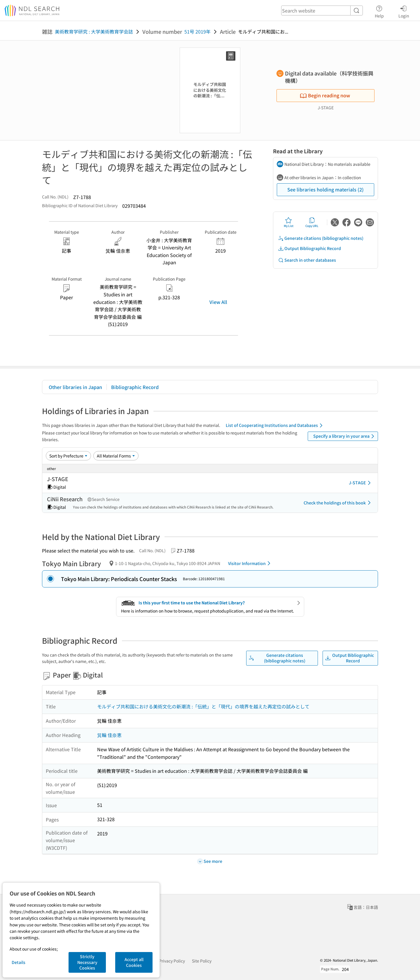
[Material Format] (116, 456)
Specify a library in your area (345, 436)
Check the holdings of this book (338, 503)
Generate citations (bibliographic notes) (321, 238)
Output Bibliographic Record (309, 248)
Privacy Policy (172, 961)
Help (379, 11)
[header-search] (322, 10)
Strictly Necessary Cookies (87, 962)
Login (404, 11)
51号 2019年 (197, 31)
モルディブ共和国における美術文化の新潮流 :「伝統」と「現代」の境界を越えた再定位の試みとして (203, 706)
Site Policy (202, 961)
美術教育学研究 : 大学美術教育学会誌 (94, 31)
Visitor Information (250, 563)
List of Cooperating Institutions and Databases (275, 425)
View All (218, 302)
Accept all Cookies (134, 962)
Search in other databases (307, 260)
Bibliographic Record (135, 387)
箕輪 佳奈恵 (109, 735)
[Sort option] (68, 456)
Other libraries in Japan (75, 387)
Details (19, 962)
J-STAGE (361, 483)
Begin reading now (325, 95)
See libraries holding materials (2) (325, 189)
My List (289, 222)
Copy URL (312, 222)
